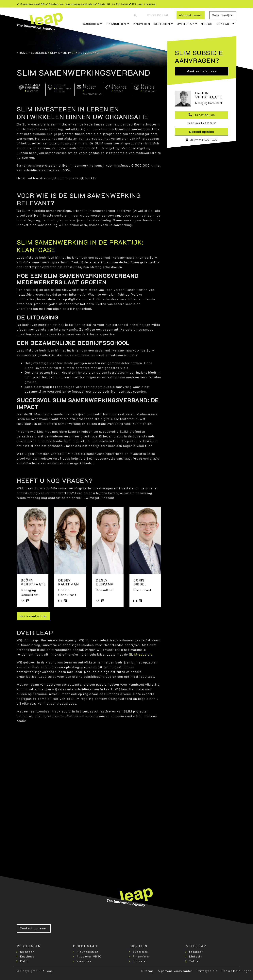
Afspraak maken (190, 15)
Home (23, 53)
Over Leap (186, 24)
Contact (224, 24)
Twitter (195, 961)
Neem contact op (33, 616)
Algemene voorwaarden (175, 971)
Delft (24, 961)
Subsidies (91, 24)
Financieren (116, 24)
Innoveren (142, 24)
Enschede (27, 956)
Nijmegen (27, 952)
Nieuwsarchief (87, 952)
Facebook (196, 952)
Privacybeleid (207, 971)
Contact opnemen (34, 928)
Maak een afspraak (202, 71)
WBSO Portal (158, 15)
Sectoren (162, 24)
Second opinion (202, 131)
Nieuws (207, 24)
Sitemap (148, 971)
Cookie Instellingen (236, 971)
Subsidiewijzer (223, 15)
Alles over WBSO (89, 956)
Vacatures (84, 961)
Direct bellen (202, 115)
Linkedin (196, 956)
